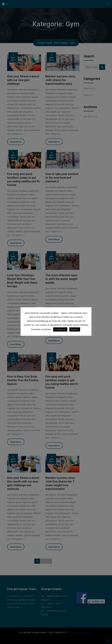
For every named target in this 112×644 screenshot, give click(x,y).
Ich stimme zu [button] (60, 329)
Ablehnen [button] (75, 329)
